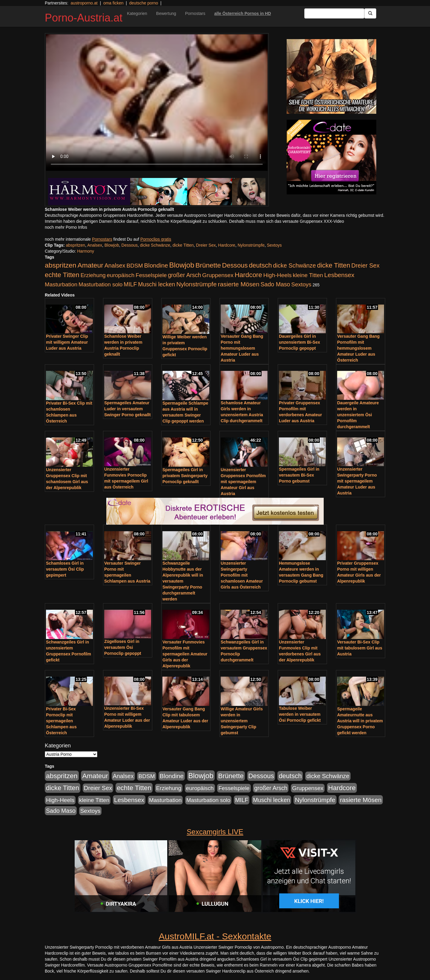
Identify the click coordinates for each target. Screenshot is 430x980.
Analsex (95, 245)
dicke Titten (183, 245)
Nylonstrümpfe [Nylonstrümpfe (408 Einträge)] (196, 284)
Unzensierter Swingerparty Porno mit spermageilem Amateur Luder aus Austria (357, 481)
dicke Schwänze (155, 245)
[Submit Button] (370, 13)
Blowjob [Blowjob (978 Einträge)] (182, 265)
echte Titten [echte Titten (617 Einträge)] (62, 275)
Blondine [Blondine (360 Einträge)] (156, 265)
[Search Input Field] (334, 13)
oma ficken (113, 3)
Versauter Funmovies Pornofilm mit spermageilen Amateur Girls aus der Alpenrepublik (185, 654)
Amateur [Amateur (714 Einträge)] (90, 265)
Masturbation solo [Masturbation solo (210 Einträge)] (100, 284)
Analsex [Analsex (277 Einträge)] (115, 265)
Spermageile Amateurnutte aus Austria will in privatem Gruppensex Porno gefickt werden (360, 721)
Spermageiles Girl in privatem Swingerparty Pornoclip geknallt (185, 476)
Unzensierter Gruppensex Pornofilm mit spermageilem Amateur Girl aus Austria (243, 482)
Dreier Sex (206, 245)
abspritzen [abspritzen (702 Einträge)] (61, 265)
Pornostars (195, 13)
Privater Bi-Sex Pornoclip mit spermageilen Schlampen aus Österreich (61, 721)
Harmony (86, 251)
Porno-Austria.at (84, 18)
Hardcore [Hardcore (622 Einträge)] (248, 275)
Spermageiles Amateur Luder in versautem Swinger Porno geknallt (128, 409)
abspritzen (76, 245)
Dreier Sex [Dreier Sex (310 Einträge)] (365, 265)
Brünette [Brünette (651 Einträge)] (208, 265)
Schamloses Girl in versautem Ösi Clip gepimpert (65, 569)
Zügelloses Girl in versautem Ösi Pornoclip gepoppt (123, 647)
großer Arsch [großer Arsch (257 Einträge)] (184, 275)
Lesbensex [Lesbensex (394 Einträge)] (339, 275)
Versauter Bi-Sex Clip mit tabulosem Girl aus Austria (360, 648)
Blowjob (112, 245)
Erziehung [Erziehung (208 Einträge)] (93, 275)
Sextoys (274, 245)
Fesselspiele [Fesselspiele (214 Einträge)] (151, 275)
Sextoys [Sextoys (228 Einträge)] (301, 284)
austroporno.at (84, 3)
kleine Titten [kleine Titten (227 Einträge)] (308, 275)
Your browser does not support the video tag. (157, 103)
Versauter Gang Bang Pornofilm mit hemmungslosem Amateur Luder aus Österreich (358, 348)
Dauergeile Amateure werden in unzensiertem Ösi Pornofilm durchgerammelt (358, 415)
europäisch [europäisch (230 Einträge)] (121, 275)
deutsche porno (144, 3)
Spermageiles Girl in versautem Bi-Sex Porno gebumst (299, 475)
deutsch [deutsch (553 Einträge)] (260, 265)
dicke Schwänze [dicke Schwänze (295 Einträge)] (294, 265)
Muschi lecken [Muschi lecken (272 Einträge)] (156, 284)
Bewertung (166, 13)
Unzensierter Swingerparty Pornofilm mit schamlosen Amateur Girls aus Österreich (242, 575)
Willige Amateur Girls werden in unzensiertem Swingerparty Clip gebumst (242, 721)
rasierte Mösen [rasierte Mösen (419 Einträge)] (239, 284)
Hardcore (227, 245)
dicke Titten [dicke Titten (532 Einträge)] (334, 265)
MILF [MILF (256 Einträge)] (130, 284)
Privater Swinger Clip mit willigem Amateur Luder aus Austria (67, 342)
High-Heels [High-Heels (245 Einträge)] (278, 275)
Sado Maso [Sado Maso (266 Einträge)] (275, 284)
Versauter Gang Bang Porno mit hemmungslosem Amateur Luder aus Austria (242, 348)
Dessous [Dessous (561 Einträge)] (235, 265)
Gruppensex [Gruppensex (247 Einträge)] (218, 275)
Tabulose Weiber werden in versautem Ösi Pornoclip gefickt (300, 714)
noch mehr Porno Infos (66, 227)
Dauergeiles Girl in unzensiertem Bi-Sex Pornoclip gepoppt (300, 342)
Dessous (130, 245)
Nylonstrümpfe (251, 245)
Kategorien (137, 13)
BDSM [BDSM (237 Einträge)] (135, 266)
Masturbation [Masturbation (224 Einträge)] (61, 284)
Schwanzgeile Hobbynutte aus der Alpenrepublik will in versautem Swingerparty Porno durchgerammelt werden (183, 581)
